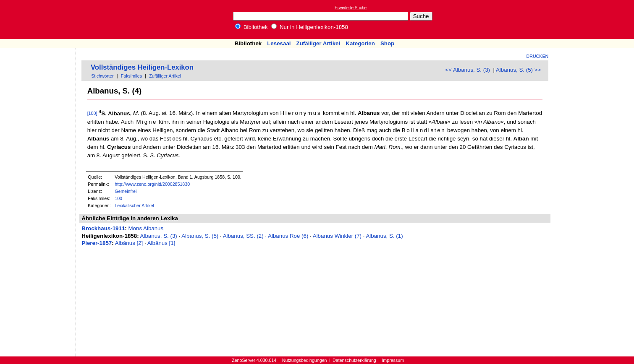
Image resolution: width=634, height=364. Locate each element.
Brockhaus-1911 (103, 228)
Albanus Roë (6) (288, 236)
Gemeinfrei (126, 191)
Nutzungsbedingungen (305, 360)
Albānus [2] (129, 243)
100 (118, 198)
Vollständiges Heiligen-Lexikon (142, 67)
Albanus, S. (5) (200, 236)
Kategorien (360, 43)
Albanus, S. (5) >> (518, 70)
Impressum (393, 360)
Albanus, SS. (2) (243, 236)
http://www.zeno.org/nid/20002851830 (152, 184)
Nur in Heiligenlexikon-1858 (310, 27)
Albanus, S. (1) (384, 236)
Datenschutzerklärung (354, 360)
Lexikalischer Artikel (134, 205)
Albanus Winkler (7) (337, 236)
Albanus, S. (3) (159, 236)
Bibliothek (252, 27)
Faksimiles (131, 76)
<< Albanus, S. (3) (468, 70)
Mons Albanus (146, 228)
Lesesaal (279, 43)
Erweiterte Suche (351, 8)
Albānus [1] (161, 243)
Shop (387, 43)
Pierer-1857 (97, 243)
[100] (92, 114)
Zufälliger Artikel (318, 43)
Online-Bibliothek (40, 19)
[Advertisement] (595, 19)
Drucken (538, 56)
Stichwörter (102, 76)
